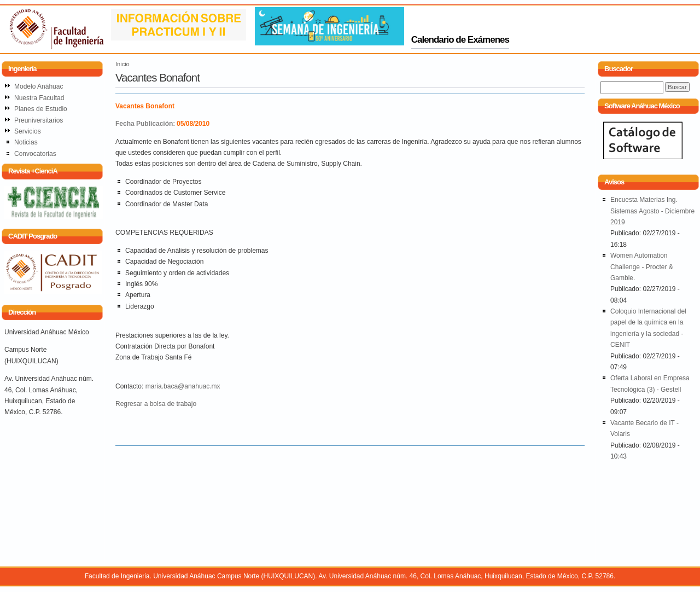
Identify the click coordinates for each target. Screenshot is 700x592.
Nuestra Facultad (39, 98)
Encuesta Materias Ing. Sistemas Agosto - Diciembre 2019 (652, 211)
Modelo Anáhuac (39, 86)
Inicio (122, 64)
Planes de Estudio (41, 109)
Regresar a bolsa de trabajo (156, 404)
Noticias (26, 142)
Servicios (28, 131)
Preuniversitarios (39, 120)
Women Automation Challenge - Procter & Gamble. (642, 267)
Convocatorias (35, 154)
